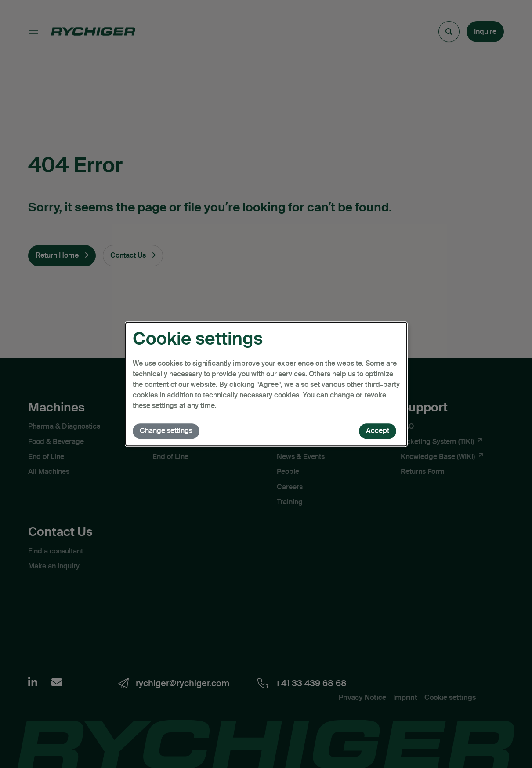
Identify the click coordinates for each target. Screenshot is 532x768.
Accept (378, 431)
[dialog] (266, 384)
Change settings (166, 431)
